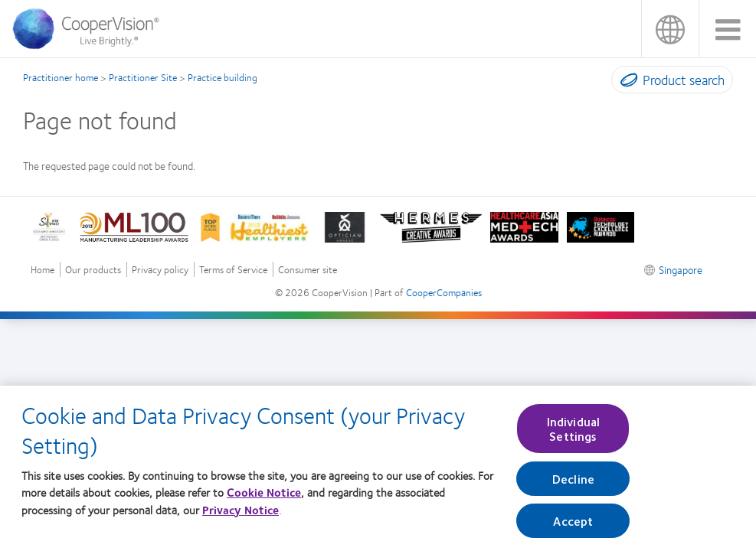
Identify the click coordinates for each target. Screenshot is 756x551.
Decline (573, 483)
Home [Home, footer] (43, 270)
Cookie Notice (264, 497)
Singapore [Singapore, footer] (681, 269)
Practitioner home (61, 77)
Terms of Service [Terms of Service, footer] (233, 270)
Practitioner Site (143, 77)
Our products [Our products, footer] (93, 270)
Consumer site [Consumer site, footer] (308, 270)
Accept (573, 525)
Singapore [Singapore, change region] (670, 29)
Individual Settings (574, 433)
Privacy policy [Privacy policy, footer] (160, 270)
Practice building (223, 77)
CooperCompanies (444, 292)
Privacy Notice (241, 514)
